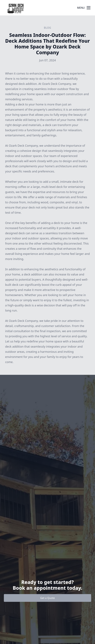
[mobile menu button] (89, 8)
